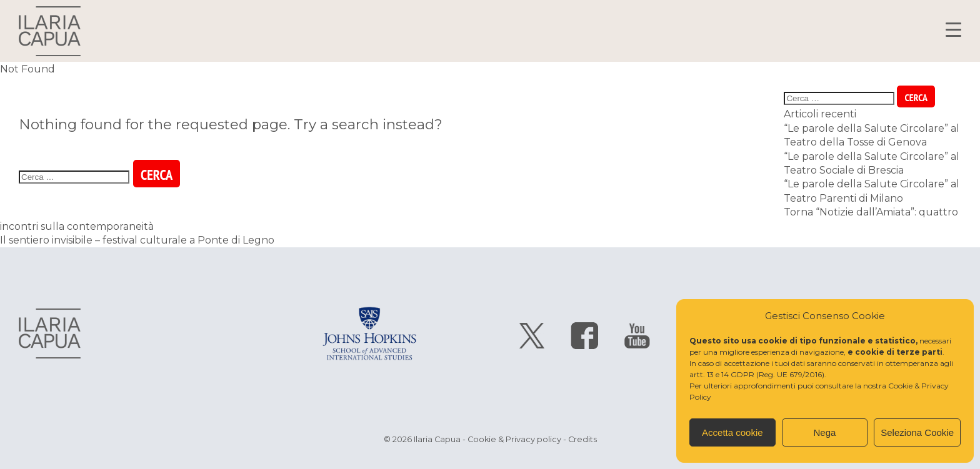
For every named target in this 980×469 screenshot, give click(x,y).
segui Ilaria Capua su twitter (532, 335)
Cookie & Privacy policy (514, 439)
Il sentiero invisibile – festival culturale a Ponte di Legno (137, 240)
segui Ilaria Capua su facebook (584, 335)
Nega (825, 432)
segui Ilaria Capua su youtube (637, 335)
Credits (582, 439)
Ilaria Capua (50, 31)
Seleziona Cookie (917, 432)
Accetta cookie (732, 432)
